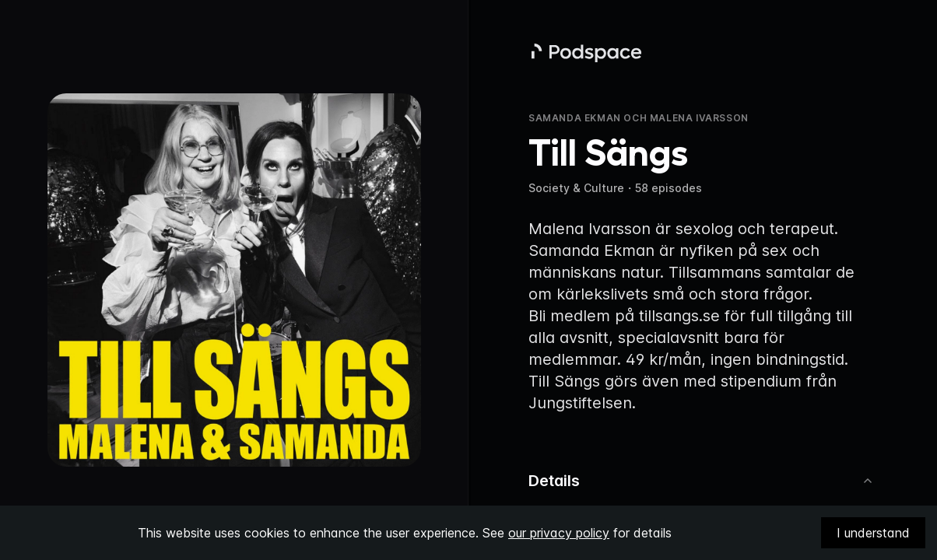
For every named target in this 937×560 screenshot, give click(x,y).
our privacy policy (559, 533)
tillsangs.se (679, 316)
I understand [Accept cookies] (873, 533)
